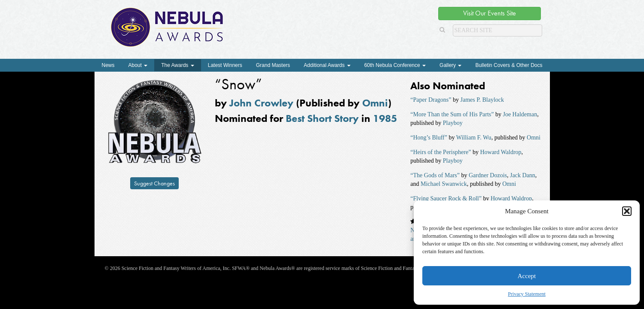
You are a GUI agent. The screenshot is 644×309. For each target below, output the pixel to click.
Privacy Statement (527, 294)
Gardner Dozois (488, 175)
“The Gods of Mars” (435, 175)
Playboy (453, 123)
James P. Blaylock (482, 100)
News (108, 65)
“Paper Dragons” (431, 100)
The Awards (177, 65)
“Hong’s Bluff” (429, 138)
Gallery (450, 65)
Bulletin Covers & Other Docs (509, 65)
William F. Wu (474, 138)
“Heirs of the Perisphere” (441, 152)
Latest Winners (225, 65)
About (138, 65)
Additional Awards (327, 65)
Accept (527, 276)
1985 (385, 118)
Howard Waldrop (501, 152)
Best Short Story (322, 118)
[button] (627, 211)
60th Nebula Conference (395, 65)
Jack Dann (523, 175)
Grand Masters (273, 65)
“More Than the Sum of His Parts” (452, 114)
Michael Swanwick (444, 184)
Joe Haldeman (520, 114)
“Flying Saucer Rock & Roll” (446, 198)
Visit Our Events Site (490, 13)
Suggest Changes (154, 183)
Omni (375, 103)
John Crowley (261, 103)
